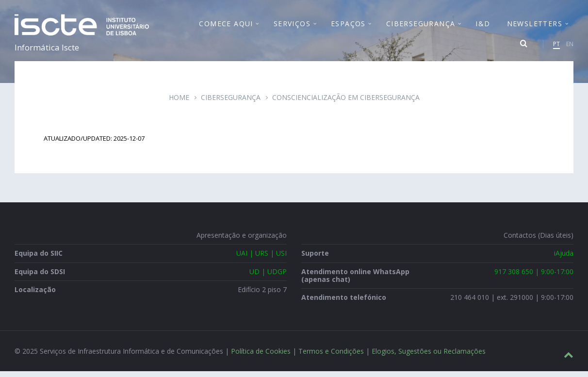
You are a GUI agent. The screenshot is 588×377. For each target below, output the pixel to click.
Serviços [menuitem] (292, 26)
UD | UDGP (268, 277)
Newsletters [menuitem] (535, 26)
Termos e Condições (331, 357)
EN (570, 47)
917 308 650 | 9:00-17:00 (534, 277)
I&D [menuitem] (483, 26)
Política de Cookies (261, 357)
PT (556, 47)
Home (179, 103)
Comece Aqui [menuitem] (226, 26)
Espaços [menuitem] (348, 26)
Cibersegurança (231, 103)
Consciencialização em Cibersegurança (346, 103)
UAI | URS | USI (261, 259)
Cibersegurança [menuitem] (421, 26)
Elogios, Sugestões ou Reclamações (429, 357)
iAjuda (564, 259)
